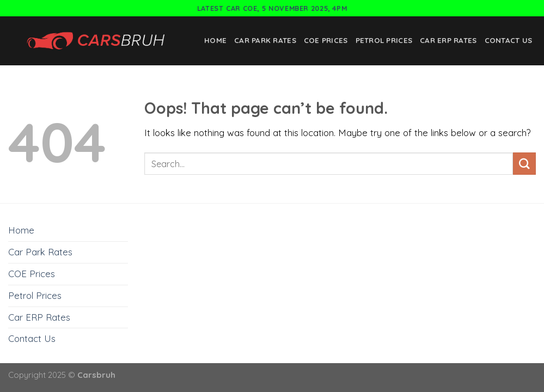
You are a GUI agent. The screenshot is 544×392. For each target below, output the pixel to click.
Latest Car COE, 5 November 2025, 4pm (272, 8)
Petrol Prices (384, 40)
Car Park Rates (265, 40)
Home (215, 40)
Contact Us (509, 40)
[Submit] (524, 164)
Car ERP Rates (448, 40)
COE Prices (326, 40)
